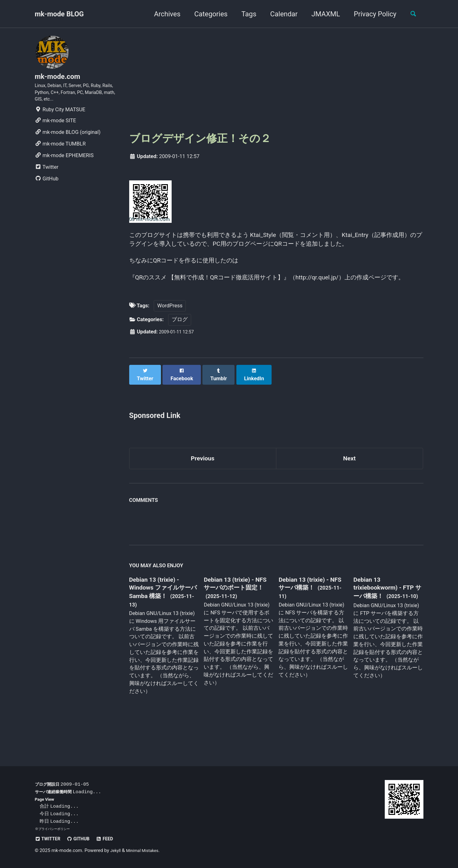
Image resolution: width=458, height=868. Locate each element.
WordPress (170, 337)
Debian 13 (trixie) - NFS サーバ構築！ (307, 611)
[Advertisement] (276, 79)
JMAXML (321, 14)
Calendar (279, 14)
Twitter (47, 175)
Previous (203, 484)
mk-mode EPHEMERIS (64, 163)
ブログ (180, 351)
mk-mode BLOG (59, 14)
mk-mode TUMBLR (60, 152)
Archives (163, 14)
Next (349, 484)
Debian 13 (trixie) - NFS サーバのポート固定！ (236, 616)
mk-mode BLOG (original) (68, 140)
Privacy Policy (370, 14)
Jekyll (116, 850)
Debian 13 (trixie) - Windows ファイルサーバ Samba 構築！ (162, 616)
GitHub (47, 187)
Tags (244, 14)
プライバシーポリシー (56, 829)
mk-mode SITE (55, 128)
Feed (113, 839)
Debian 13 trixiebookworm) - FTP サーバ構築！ (382, 615)
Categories (207, 14)
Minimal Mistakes (146, 850)
